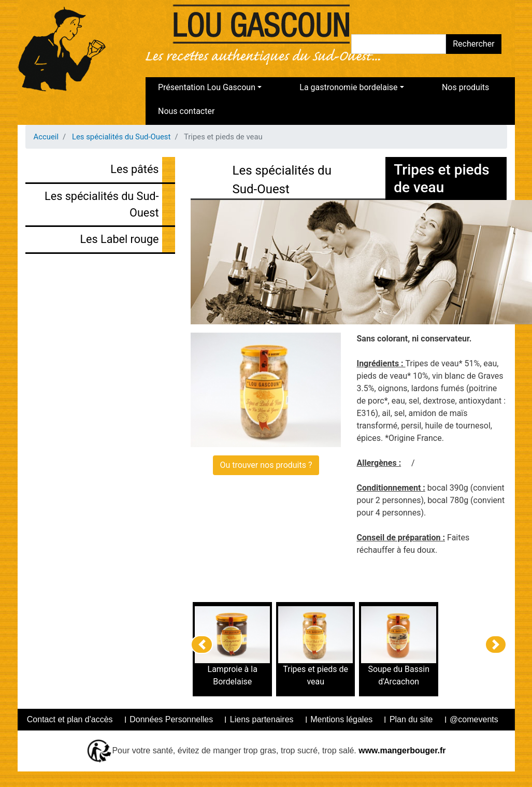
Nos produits (465, 87)
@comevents (474, 719)
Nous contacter (186, 111)
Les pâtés (134, 169)
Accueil (46, 137)
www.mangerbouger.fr (401, 750)
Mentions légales (341, 719)
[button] (202, 645)
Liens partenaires (262, 719)
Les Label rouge (119, 239)
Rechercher (473, 44)
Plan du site (411, 719)
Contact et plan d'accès (70, 719)
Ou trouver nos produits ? (266, 465)
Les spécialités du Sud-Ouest (121, 137)
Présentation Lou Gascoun (207, 87)
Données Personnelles (171, 719)
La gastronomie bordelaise (348, 87)
